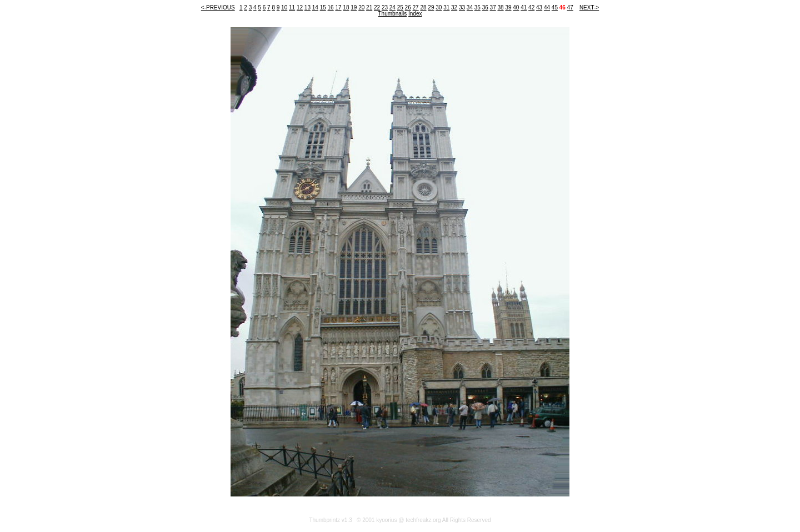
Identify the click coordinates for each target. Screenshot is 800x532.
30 (439, 7)
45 (555, 7)
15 (323, 7)
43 (539, 7)
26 (408, 7)
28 (423, 7)
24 (392, 7)
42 (531, 7)
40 (516, 7)
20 (361, 7)
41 (524, 7)
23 (385, 7)
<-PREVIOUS (218, 7)
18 (346, 7)
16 (331, 7)
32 (454, 7)
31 (446, 7)
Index (415, 14)
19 (354, 7)
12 (300, 7)
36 (485, 7)
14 (315, 7)
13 (307, 7)
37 (493, 7)
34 (470, 7)
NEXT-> (589, 7)
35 (477, 7)
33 (462, 7)
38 (500, 7)
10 (284, 7)
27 (416, 7)
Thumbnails (393, 14)
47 (570, 7)
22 (377, 7)
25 (400, 7)
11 (292, 7)
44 (547, 7)
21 (369, 7)
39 (508, 7)
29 (431, 7)
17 (338, 7)
